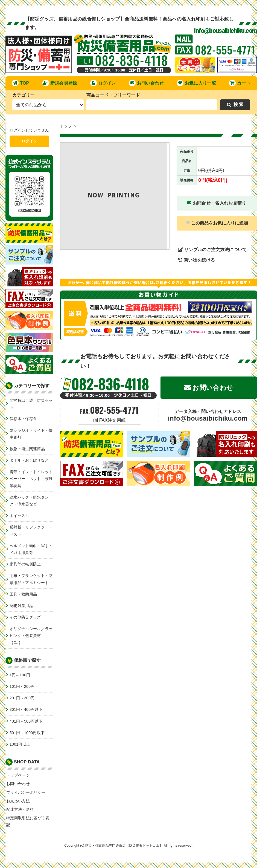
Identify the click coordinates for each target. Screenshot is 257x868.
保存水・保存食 (23, 419)
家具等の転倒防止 (25, 564)
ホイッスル (19, 516)
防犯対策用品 (21, 606)
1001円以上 (20, 744)
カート (240, 83)
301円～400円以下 (26, 709)
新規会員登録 (60, 83)
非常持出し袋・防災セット (31, 404)
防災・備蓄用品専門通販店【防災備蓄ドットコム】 (124, 846)
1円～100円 (20, 675)
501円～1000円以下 (27, 733)
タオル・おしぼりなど (29, 460)
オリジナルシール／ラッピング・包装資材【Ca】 (31, 636)
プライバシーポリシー (26, 792)
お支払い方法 (18, 801)
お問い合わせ (146, 83)
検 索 (235, 104)
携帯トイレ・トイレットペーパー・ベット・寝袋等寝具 (31, 479)
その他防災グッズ (25, 617)
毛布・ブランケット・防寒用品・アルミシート (31, 579)
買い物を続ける (196, 260)
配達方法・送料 (20, 809)
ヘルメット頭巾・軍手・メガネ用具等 (31, 549)
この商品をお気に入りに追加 (217, 223)
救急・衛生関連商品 (27, 449)
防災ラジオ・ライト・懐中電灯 (31, 434)
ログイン (103, 83)
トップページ (18, 775)
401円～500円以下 (26, 721)
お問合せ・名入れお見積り (217, 203)
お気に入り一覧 (196, 83)
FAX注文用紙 (110, 420)
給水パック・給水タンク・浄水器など (29, 501)
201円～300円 (22, 698)
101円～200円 (22, 686)
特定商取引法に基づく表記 (28, 821)
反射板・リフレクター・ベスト (31, 531)
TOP (21, 83)
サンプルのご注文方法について (212, 250)
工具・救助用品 (23, 594)
